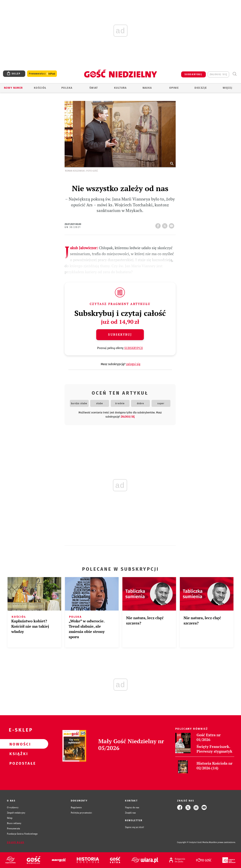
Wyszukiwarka (235, 74)
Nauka (147, 88)
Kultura (120, 88)
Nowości (18, 744)
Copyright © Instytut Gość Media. (193, 842)
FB (159, 225)
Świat (94, 88)
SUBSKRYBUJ (193, 74)
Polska (67, 88)
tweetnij (165, 225)
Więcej (227, 88)
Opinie (174, 88)
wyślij (172, 225)
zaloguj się (218, 74)
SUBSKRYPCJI (134, 348)
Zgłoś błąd (16, 842)
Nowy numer (13, 88)
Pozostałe (18, 763)
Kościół (40, 88)
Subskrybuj (120, 334)
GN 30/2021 (73, 227)
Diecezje (201, 88)
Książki (18, 754)
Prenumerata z (42, 74)
